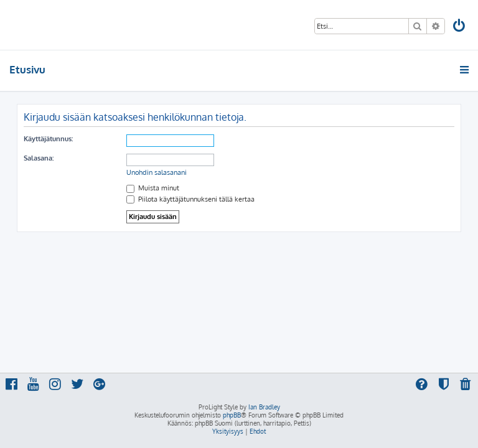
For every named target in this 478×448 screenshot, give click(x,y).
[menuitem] (460, 27)
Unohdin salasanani (157, 172)
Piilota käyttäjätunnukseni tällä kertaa (190, 199)
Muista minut (153, 188)
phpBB (232, 415)
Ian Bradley (264, 407)
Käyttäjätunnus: (48, 139)
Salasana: (39, 158)
